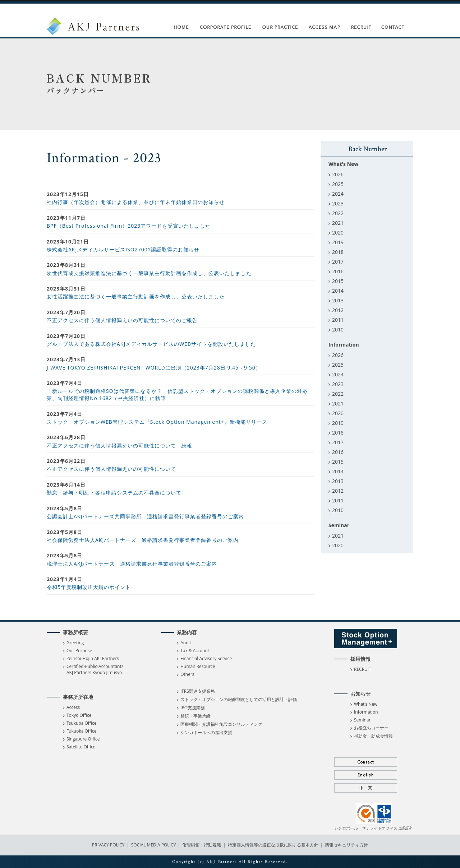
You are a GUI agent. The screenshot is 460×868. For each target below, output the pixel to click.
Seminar (362, 720)
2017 (338, 262)
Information (366, 712)
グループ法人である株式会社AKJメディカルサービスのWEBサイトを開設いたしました (151, 344)
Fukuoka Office (81, 731)
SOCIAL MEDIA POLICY (153, 845)
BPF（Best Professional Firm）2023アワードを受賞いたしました (129, 226)
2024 (338, 194)
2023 (338, 203)
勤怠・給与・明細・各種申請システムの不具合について (114, 493)
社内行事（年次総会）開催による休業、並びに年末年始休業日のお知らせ (136, 202)
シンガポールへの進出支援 (206, 732)
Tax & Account (195, 651)
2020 (338, 233)
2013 (338, 300)
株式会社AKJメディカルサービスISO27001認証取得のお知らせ (123, 249)
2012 (338, 310)
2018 (338, 252)
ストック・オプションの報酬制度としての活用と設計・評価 (239, 699)
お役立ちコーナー (371, 728)
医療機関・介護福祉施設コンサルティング (221, 724)
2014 (338, 291)
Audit (186, 643)
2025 (338, 184)
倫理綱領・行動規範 (201, 845)
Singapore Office (83, 739)
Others (187, 674)
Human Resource (198, 666)
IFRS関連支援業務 (198, 691)
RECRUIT (363, 669)
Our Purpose (79, 651)
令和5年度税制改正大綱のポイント (89, 587)
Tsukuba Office (81, 723)
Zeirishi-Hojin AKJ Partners (93, 658)
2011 (338, 320)
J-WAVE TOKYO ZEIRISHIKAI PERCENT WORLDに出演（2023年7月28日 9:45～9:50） (154, 368)
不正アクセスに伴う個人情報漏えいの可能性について (111, 469)
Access (73, 707)
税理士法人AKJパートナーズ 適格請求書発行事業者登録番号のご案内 (132, 564)
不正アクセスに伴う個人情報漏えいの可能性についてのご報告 (122, 320)
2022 (338, 213)
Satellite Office (81, 747)
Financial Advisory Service (206, 658)
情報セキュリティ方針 (346, 845)
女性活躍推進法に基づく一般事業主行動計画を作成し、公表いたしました (136, 296)
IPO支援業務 (193, 708)
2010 (338, 329)
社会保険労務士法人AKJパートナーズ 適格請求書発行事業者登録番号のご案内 (143, 540)
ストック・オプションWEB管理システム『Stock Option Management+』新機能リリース (157, 422)
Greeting (75, 643)
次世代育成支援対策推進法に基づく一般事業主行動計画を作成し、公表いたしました (149, 273)
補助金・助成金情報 (373, 736)
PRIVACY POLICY (109, 845)
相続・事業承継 (195, 716)
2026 (338, 174)
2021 (338, 223)
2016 (338, 271)
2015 (338, 281)
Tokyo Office (79, 715)
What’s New (366, 704)
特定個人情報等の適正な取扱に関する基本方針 (273, 845)
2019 (338, 242)
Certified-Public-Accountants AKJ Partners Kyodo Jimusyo (95, 669)
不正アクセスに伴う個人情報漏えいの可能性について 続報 (119, 445)
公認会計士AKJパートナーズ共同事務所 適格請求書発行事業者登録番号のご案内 (145, 516)
